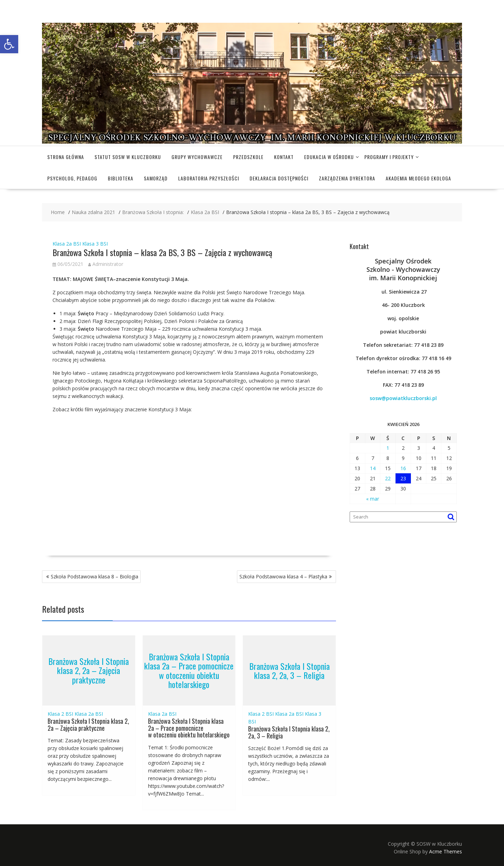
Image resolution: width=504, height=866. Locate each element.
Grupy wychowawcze (197, 157)
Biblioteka (121, 178)
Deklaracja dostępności (279, 178)
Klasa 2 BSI (60, 714)
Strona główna (66, 157)
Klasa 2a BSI (67, 244)
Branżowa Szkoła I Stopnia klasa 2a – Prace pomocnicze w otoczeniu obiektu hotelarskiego (189, 670)
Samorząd (156, 178)
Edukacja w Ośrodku (329, 157)
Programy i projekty (389, 157)
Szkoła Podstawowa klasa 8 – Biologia (94, 576)
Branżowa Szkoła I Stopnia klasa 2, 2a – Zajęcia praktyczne (89, 670)
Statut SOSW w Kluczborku (128, 157)
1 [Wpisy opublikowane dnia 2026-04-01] (388, 448)
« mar (373, 499)
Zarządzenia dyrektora (347, 178)
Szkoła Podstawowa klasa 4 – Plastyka (283, 576)
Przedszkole (248, 157)
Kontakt (284, 157)
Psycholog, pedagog (72, 178)
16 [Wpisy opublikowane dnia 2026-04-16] (403, 468)
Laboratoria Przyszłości (209, 178)
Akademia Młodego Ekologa (418, 178)
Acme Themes (446, 851)
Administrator (106, 264)
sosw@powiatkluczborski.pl (403, 398)
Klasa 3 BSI (95, 244)
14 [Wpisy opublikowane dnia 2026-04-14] (373, 468)
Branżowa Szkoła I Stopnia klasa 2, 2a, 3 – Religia (289, 670)
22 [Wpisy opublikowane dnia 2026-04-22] (388, 478)
